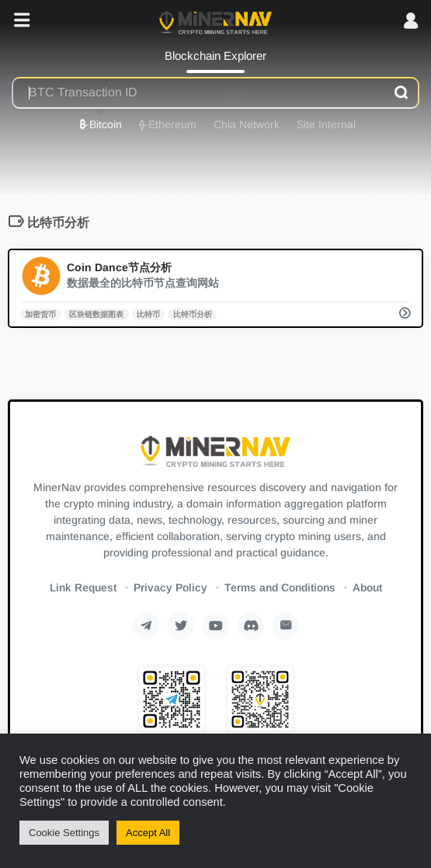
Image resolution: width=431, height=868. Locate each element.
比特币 (148, 314)
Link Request (83, 587)
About (367, 587)
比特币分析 (193, 314)
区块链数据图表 (96, 314)
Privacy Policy (170, 587)
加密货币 (40, 314)
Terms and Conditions (280, 587)
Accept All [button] (148, 833)
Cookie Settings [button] (64, 833)
